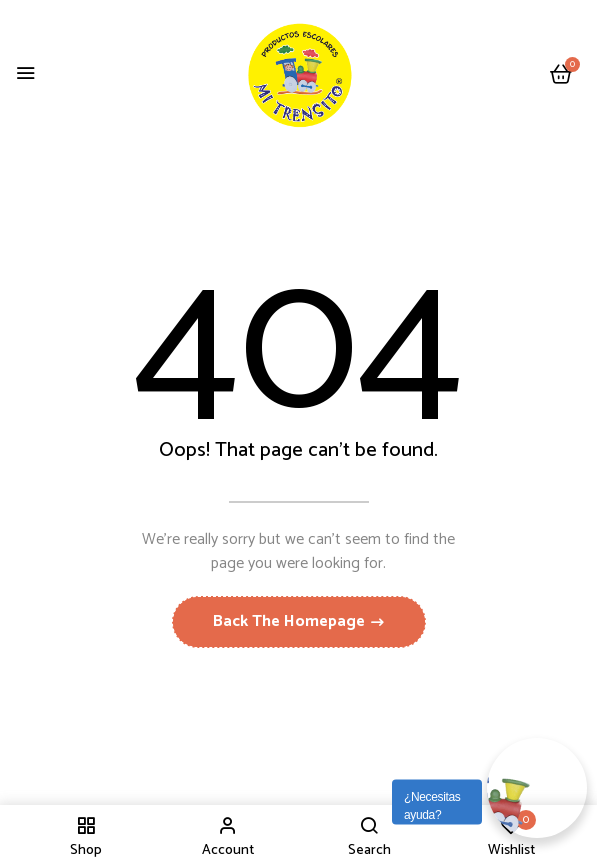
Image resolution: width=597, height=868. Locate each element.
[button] (561, 75)
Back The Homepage (291, 621)
